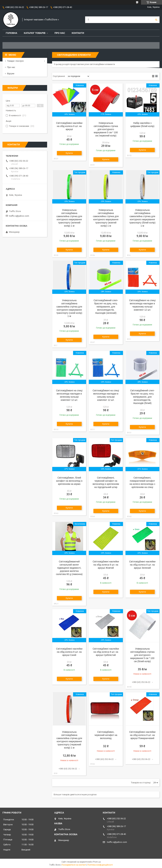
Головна (11, 33)
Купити (69, 153)
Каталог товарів (35, 33)
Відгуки (11, 74)
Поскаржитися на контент (74, 865)
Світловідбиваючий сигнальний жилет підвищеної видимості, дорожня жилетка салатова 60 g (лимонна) (69, 568)
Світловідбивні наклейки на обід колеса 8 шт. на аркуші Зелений (142, 565)
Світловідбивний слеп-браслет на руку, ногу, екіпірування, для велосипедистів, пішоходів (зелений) (106, 307)
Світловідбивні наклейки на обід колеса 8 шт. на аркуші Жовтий (106, 565)
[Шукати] (156, 20)
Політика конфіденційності (100, 865)
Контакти (78, 33)
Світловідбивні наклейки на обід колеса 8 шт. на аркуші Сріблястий (106, 652)
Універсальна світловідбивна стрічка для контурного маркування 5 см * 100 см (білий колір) (142, 655)
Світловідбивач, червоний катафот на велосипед (106, 735)
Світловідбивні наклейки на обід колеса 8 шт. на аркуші (69, 126)
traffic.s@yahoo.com (19, 216)
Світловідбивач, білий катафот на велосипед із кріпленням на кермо (69, 481)
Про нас (60, 33)
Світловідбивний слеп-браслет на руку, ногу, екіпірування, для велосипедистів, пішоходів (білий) (142, 397)
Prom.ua (97, 862)
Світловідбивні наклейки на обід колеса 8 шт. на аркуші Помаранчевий (142, 735)
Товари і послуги (15, 61)
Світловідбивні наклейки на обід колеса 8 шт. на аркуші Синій (69, 652)
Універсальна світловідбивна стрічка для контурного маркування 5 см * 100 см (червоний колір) (106, 129)
